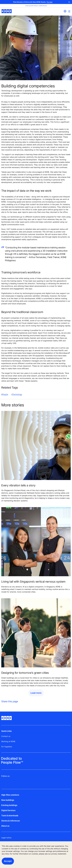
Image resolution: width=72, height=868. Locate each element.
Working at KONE (8, 741)
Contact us (6, 736)
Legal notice (6, 838)
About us (5, 826)
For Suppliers (7, 747)
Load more (36, 693)
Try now (49, 2)
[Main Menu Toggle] (69, 11)
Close (69, 2)
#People (5, 394)
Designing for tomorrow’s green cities (25, 673)
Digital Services (8, 810)
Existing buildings (9, 805)
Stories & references (11, 821)
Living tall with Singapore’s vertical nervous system (33, 582)
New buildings (8, 800)
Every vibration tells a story (18, 485)
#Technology (17, 394)
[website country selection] (65, 11)
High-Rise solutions (10, 795)
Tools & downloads (10, 816)
